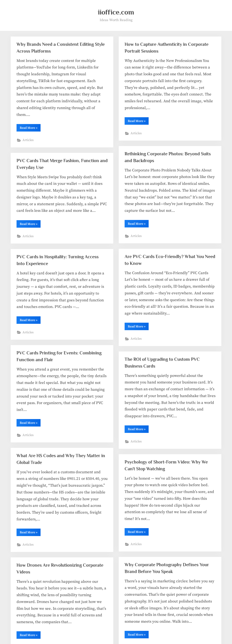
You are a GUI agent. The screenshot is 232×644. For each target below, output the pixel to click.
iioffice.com (116, 12)
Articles (28, 140)
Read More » (30, 129)
